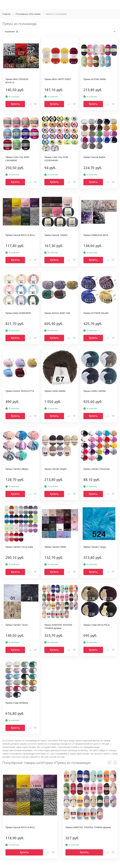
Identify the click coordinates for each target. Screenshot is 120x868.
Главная (6, 14)
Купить (15, 104)
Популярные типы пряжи (28, 14)
